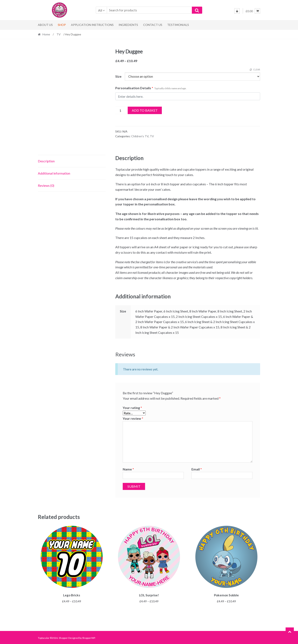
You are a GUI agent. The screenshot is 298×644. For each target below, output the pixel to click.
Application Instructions (92, 25)
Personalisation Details (151, 88)
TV (59, 34)
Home (46, 34)
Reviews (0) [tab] (46, 185)
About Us (45, 25)
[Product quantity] (121, 110)
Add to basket (145, 110)
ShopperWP (89, 637)
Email (197, 469)
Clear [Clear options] (257, 69)
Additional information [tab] (54, 173)
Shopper (63, 637)
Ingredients (128, 25)
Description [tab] (46, 161)
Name (128, 469)
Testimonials (178, 25)
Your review (133, 418)
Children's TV (140, 136)
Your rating (132, 408)
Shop (62, 25)
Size (118, 76)
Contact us (153, 25)
